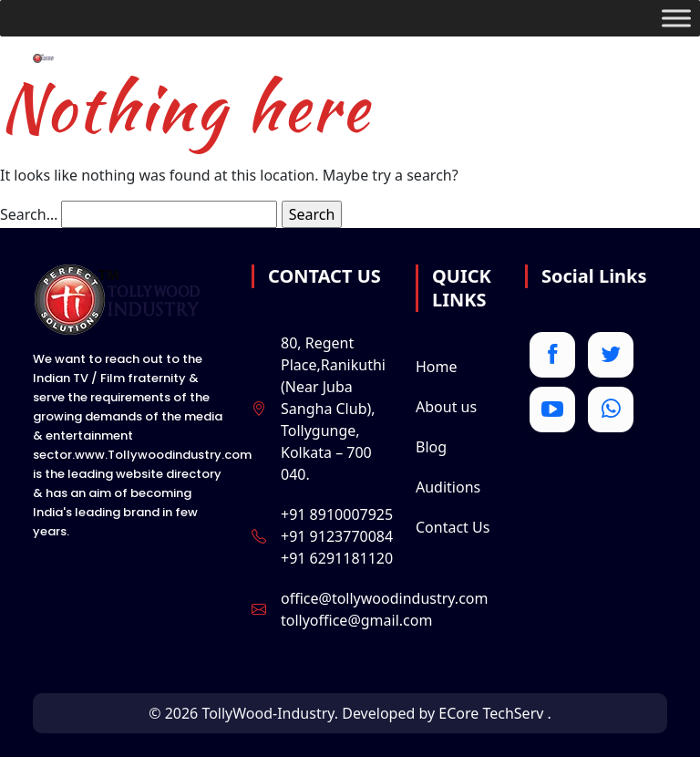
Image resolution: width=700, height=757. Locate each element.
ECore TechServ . (495, 713)
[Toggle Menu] (676, 18)
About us (446, 407)
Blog (431, 447)
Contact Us (453, 527)
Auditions (448, 487)
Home (437, 367)
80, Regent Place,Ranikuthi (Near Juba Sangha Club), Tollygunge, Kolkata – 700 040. (333, 409)
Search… (29, 214)
